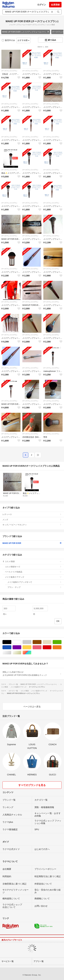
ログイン (42, 5)
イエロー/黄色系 (31, 647)
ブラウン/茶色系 (41, 642)
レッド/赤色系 (51, 647)
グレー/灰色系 (31, 642)
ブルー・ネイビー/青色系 (11, 647)
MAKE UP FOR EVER (32, 543)
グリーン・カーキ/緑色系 (61, 642)
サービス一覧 (8, 961)
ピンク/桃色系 (41, 647)
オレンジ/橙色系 (61, 647)
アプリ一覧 (39, 961)
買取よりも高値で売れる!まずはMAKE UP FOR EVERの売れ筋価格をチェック (32, 674)
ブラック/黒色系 (11, 642)
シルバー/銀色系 (11, 653)
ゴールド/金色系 (21, 653)
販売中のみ (8, 40)
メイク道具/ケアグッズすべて (34, 582)
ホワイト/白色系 (21, 642)
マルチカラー (31, 653)
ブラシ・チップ (34, 587)
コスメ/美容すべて (33, 567)
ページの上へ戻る (32, 707)
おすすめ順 (24, 40)
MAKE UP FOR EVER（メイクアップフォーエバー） (26, 32)
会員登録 (55, 5)
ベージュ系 (51, 642)
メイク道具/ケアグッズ (33, 577)
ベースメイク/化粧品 (33, 572)
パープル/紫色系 (21, 647)
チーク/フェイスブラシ (9, 71)
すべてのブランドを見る (32, 785)
